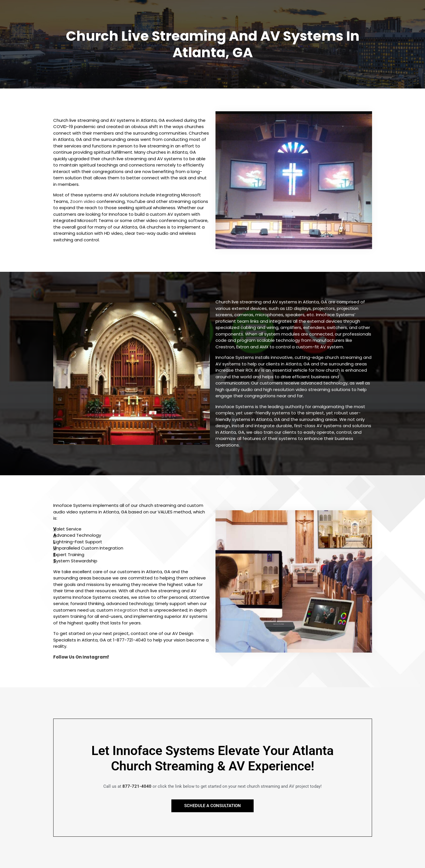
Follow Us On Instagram (80, 657)
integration (126, 610)
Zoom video (83, 201)
